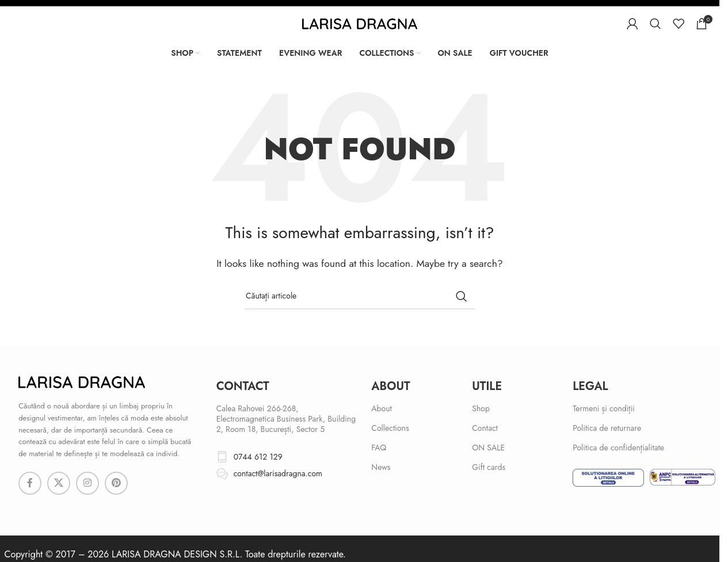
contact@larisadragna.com (278, 473)
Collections (390, 428)
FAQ (379, 448)
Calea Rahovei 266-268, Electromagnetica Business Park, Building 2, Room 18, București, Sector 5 (286, 419)
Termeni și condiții (604, 408)
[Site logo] (360, 23)
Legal (590, 386)
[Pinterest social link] (116, 483)
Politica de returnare (607, 428)
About (390, 386)
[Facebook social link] (30, 483)
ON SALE (488, 448)
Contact (485, 428)
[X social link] (59, 483)
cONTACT (243, 386)
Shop (481, 408)
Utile (487, 386)
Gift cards (489, 467)
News (381, 467)
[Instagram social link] (87, 483)
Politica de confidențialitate (618, 448)
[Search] (655, 24)
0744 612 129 (258, 457)
